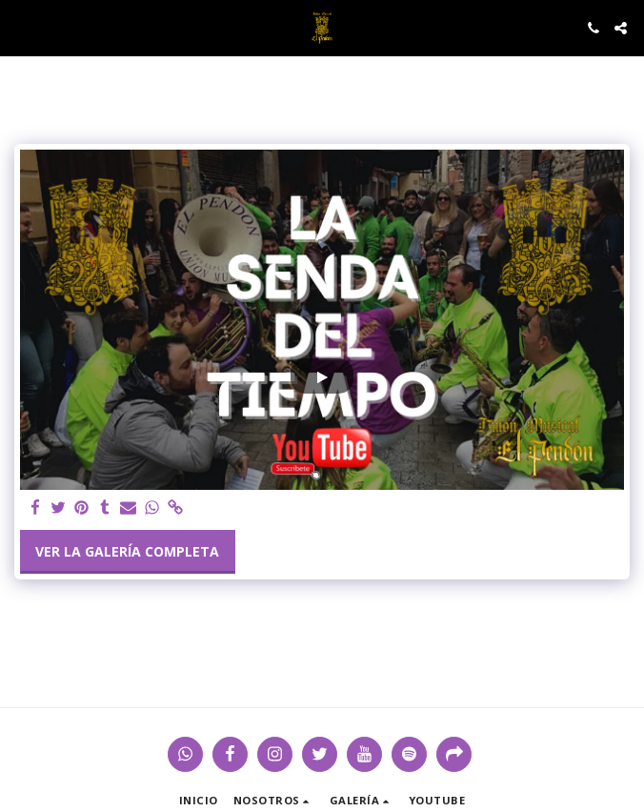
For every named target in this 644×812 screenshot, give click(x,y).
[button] (21, 27)
